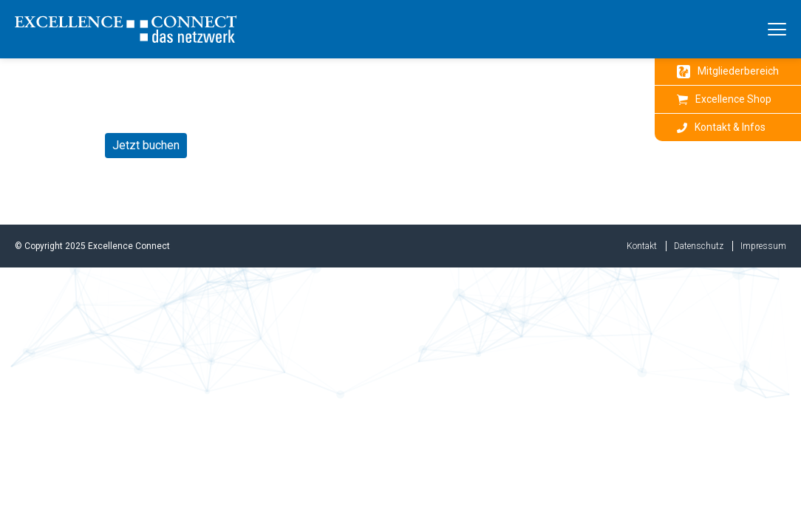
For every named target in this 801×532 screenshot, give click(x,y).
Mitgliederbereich (728, 72)
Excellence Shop (724, 99)
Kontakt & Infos (721, 127)
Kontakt (642, 246)
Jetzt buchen (146, 145)
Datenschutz (699, 246)
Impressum (763, 246)
